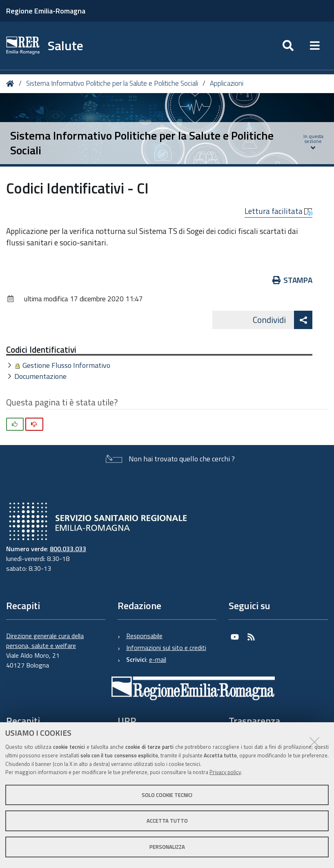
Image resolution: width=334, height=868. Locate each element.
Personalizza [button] (167, 847)
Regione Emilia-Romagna (46, 11)
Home (12, 83)
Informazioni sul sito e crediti (166, 648)
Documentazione (40, 376)
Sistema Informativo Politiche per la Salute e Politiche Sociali (112, 83)
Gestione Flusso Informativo (66, 365)
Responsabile (144, 636)
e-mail (158, 659)
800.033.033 (68, 549)
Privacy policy (225, 772)
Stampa (293, 280)
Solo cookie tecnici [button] (167, 795)
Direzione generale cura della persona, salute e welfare (45, 641)
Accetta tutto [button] (167, 821)
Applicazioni (227, 83)
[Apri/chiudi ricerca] (288, 46)
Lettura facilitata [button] (278, 211)
